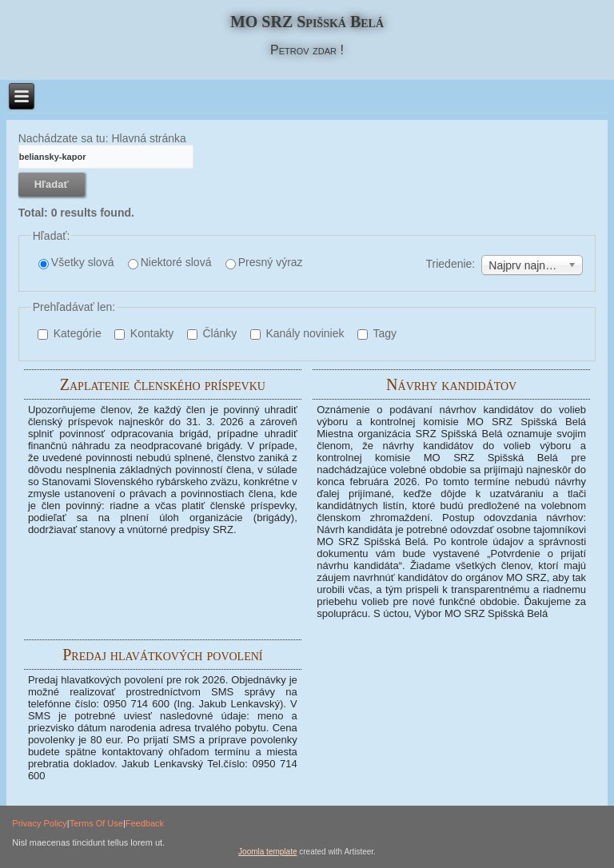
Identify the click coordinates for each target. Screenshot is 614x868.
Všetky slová (76, 263)
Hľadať (52, 184)
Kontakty (144, 333)
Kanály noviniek (297, 333)
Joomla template (267, 852)
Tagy (377, 333)
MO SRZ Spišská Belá (307, 22)
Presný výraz (264, 263)
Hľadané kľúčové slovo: (19, 145)
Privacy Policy (39, 823)
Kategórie (70, 333)
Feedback (145, 823)
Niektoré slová (170, 263)
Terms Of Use (96, 823)
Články (212, 333)
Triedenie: (451, 264)
